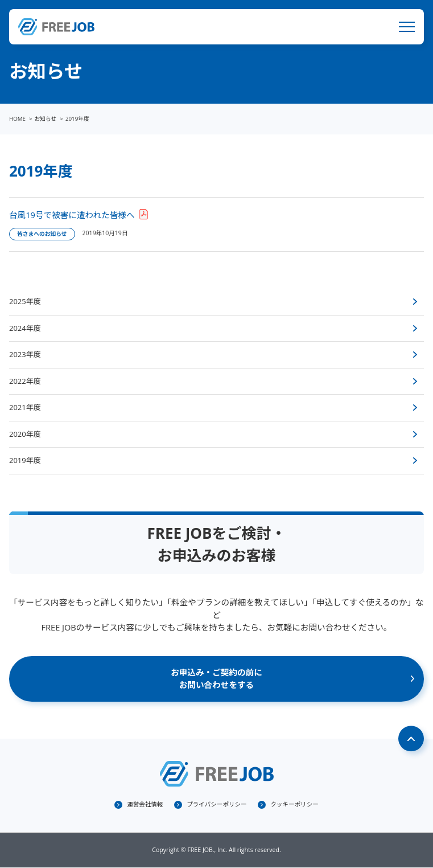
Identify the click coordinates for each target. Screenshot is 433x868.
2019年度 (25, 460)
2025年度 (25, 301)
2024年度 (25, 328)
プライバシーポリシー (217, 804)
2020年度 (25, 434)
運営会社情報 (145, 804)
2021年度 (25, 407)
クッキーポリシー (294, 804)
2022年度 (25, 381)
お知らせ (46, 119)
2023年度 (25, 354)
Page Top (411, 739)
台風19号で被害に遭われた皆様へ (72, 215)
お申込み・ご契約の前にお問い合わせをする (216, 678)
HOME (17, 119)
